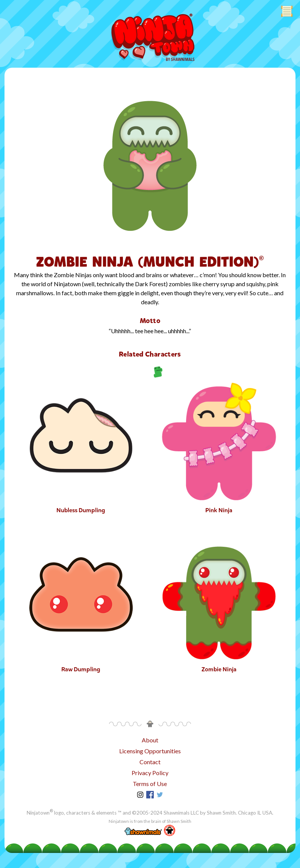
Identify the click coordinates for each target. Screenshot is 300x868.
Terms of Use (150, 784)
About (150, 740)
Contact (150, 762)
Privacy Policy (150, 773)
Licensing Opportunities (150, 751)
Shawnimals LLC (181, 813)
